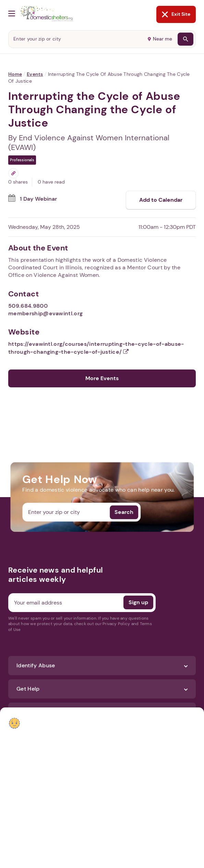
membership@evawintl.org (45, 313)
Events (35, 74)
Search (124, 512)
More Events (102, 378)
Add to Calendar (161, 200)
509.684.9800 (28, 306)
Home (15, 74)
